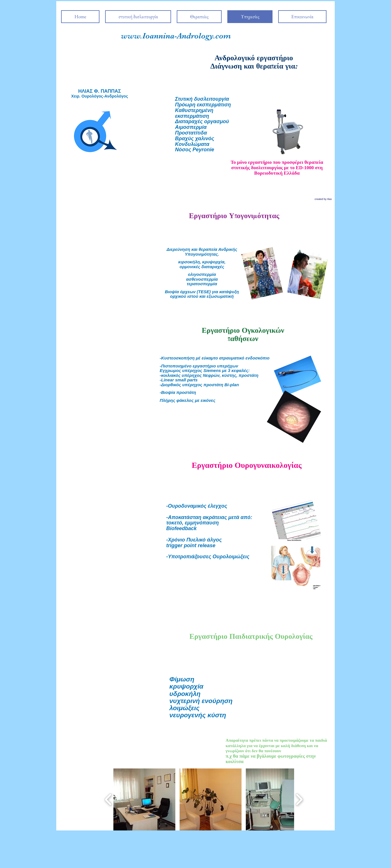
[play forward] (299, 800)
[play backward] (108, 800)
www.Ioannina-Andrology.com (176, 36)
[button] (144, 799)
